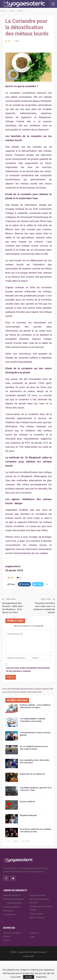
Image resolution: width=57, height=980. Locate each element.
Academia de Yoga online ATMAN (41, 908)
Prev (9, 841)
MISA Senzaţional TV (12, 895)
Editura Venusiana (37, 917)
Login (32, 937)
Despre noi (34, 933)
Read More (41, 977)
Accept (29, 977)
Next (17, 841)
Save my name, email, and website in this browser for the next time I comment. (28, 669)
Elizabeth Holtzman (28, 815)
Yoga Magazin (9, 914)
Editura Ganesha (37, 914)
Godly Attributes (15, 903)
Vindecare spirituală (12, 907)
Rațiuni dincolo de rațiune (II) (32, 774)
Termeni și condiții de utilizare (12, 935)
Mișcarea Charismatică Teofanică (39, 901)
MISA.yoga (8, 911)
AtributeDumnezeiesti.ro (14, 899)
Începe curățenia (27, 802)
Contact (7, 940)
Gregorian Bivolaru (37, 895)
